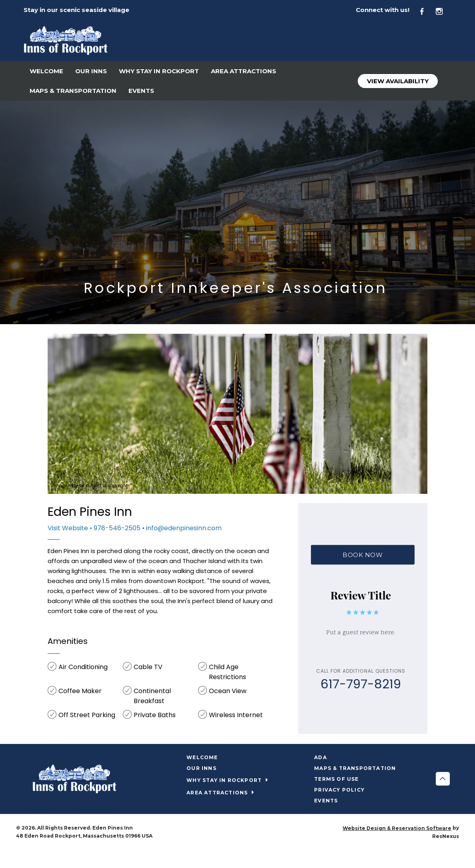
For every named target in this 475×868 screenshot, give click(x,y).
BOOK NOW (363, 555)
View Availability (398, 81)
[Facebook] (427, 10)
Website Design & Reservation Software (397, 828)
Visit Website (68, 528)
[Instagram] (443, 10)
